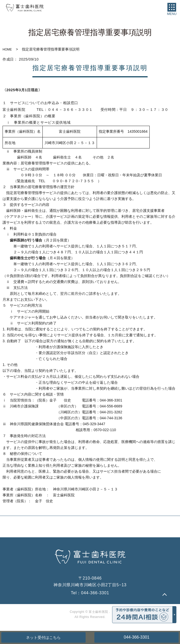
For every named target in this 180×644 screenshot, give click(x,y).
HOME (7, 49)
